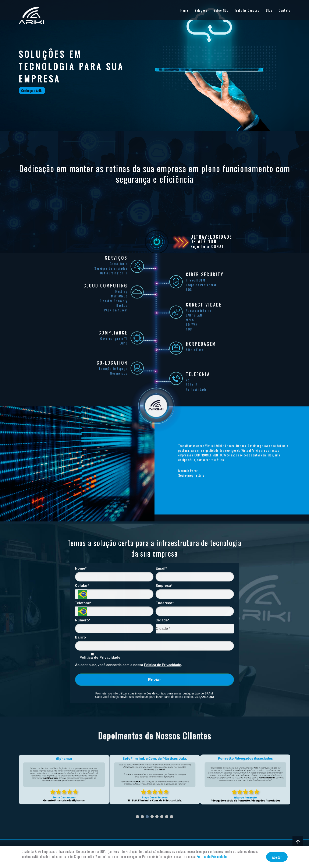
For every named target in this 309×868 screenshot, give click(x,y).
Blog (269, 10)
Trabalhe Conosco (247, 10)
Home (184, 10)
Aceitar (277, 857)
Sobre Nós (221, 10)
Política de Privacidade (212, 857)
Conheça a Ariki (32, 91)
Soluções (201, 10)
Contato (285, 10)
